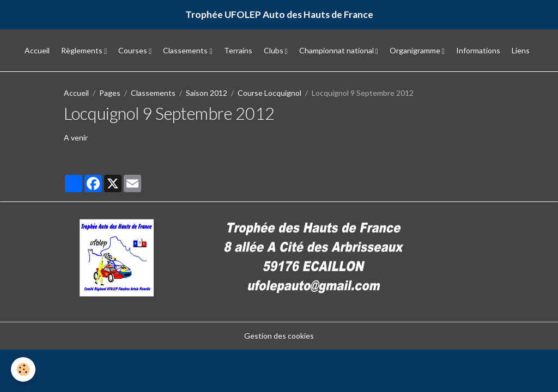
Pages (110, 93)
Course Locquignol (269, 93)
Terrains (238, 50)
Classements (186, 50)
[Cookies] (23, 369)
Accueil (37, 50)
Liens (521, 50)
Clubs (274, 50)
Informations (478, 50)
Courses (134, 50)
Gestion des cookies (279, 336)
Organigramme (416, 50)
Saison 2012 (207, 93)
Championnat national (337, 50)
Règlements (83, 50)
